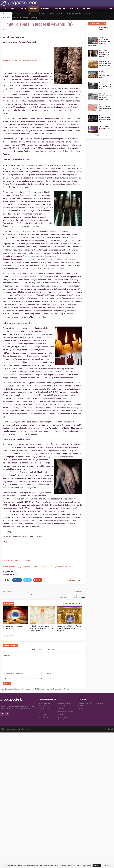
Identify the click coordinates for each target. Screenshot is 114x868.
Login (99, 706)
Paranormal (61, 9)
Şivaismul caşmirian (55, 14)
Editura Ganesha (63, 717)
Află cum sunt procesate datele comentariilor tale (53, 689)
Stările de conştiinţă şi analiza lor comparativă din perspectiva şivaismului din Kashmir (39, 567)
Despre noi (100, 703)
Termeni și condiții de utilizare (85, 704)
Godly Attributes (48, 709)
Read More (106, 866)
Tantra (23, 9)
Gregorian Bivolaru (64, 703)
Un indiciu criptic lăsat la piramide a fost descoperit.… (105, 63)
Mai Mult (86, 9)
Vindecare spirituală (45, 712)
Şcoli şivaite (41, 14)
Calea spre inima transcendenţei (16, 560)
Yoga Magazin (44, 718)
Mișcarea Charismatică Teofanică (65, 707)
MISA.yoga (42, 715)
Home (5, 9)
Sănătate (74, 9)
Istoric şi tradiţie (18, 14)
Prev (6, 637)
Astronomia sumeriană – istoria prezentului (18, 595)
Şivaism (34, 9)
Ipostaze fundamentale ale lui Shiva (78, 14)
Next (12, 637)
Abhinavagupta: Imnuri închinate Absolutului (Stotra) (19, 18)
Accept (97, 866)
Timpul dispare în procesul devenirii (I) (20, 60)
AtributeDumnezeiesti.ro (47, 706)
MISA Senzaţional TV (46, 703)
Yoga (13, 9)
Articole (31, 14)
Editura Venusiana (64, 720)
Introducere (5, 14)
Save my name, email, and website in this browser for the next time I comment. (31, 679)
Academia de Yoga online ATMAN (66, 713)
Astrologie (46, 9)
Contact (80, 709)
